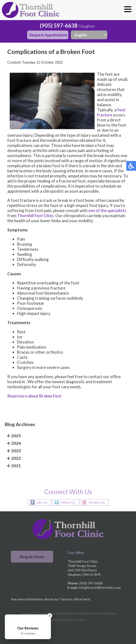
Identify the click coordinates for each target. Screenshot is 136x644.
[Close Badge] (50, 616)
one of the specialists (107, 211)
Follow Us (68, 502)
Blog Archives (32, 557)
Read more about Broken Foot (34, 396)
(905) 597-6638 (59, 26)
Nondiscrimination (75, 620)
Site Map (55, 620)
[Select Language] (89, 35)
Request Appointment (49, 35)
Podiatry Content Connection (97, 613)
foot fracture (111, 113)
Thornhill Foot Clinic (35, 216)
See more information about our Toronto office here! (51, 599)
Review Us (97, 502)
